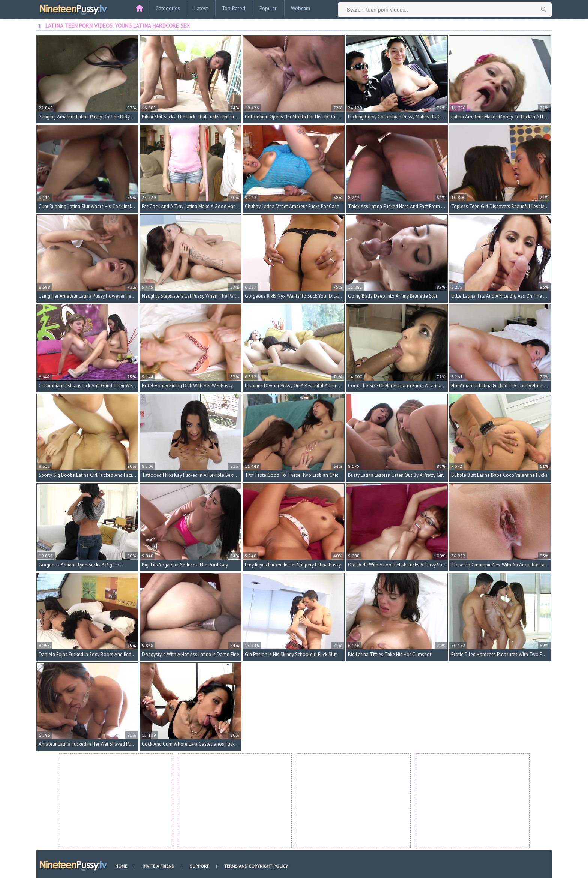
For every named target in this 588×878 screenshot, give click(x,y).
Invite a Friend (158, 866)
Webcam (301, 8)
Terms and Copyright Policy (256, 866)
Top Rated (234, 8)
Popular (268, 8)
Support (199, 866)
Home (121, 866)
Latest (201, 8)
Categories (168, 8)
